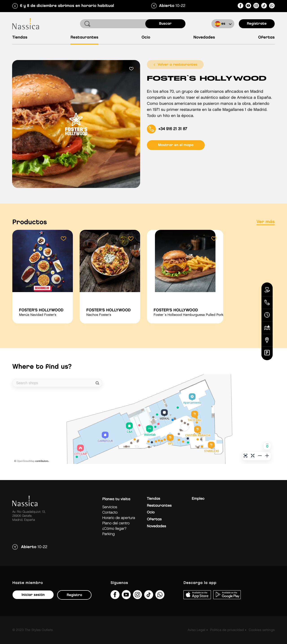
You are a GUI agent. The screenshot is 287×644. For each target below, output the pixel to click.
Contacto (110, 513)
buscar (165, 24)
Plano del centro (116, 523)
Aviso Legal (196, 630)
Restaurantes (84, 38)
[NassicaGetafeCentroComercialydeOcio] (240, 6)
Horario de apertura (119, 518)
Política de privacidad (227, 630)
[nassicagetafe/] (256, 6)
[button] (267, 446)
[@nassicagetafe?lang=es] (264, 6)
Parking (108, 534)
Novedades (204, 38)
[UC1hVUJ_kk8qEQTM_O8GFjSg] (248, 6)
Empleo (198, 499)
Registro (74, 595)
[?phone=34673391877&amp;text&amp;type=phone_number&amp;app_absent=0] (272, 6)
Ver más (266, 222)
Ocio (146, 38)
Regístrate (257, 24)
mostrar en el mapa (176, 145)
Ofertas (266, 38)
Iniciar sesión (33, 595)
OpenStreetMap (26, 461)
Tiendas (20, 38)
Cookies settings (262, 630)
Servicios (110, 507)
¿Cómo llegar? (114, 529)
